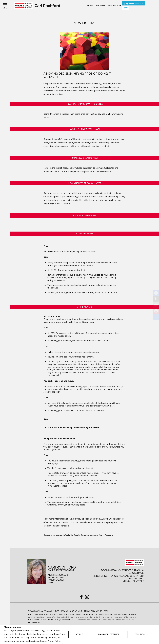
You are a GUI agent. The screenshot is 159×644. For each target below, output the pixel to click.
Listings (101, 6)
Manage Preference (109, 634)
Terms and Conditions (96, 611)
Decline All (141, 634)
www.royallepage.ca (39, 611)
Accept (79, 634)
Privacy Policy (54, 641)
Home (90, 6)
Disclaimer (76, 611)
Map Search (114, 6)
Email (51, 582)
